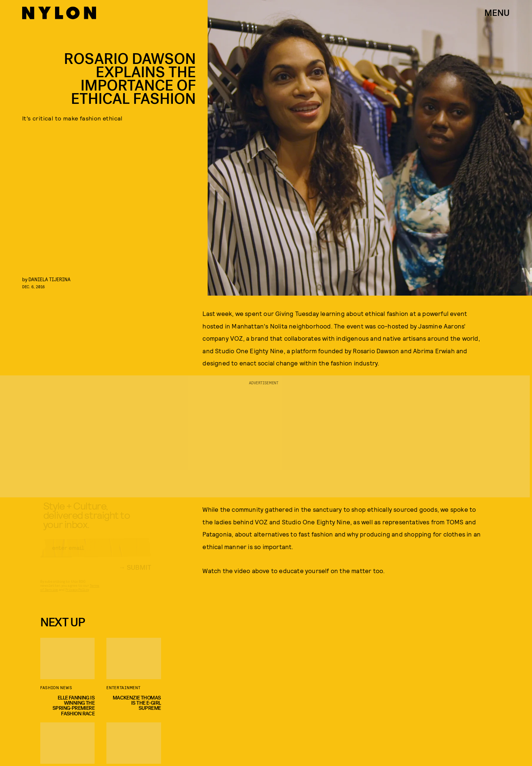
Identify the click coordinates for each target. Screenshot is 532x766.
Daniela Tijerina (50, 279)
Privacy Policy (77, 596)
